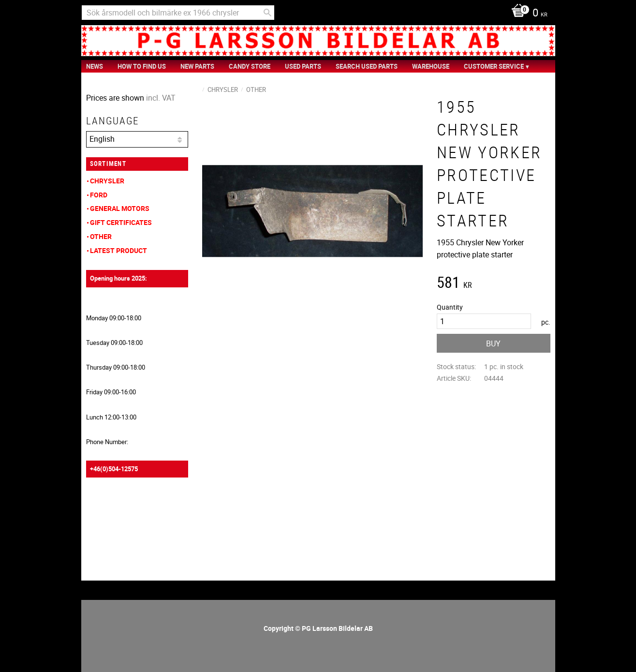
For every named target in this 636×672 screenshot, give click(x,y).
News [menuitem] (95, 66)
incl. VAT (161, 98)
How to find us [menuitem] (142, 66)
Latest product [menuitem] (118, 250)
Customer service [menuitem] (494, 66)
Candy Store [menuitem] (250, 66)
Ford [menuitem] (99, 195)
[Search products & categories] (178, 13)
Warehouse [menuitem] (431, 66)
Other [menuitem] (101, 236)
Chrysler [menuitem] (107, 181)
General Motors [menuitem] (120, 208)
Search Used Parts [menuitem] (367, 66)
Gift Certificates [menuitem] (121, 222)
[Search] (267, 13)
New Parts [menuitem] (197, 66)
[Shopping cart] (527, 14)
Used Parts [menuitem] (303, 66)
